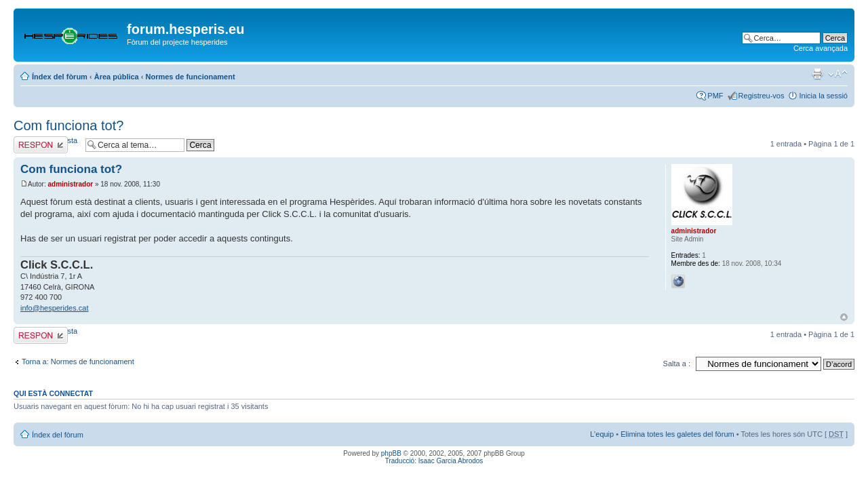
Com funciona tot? (68, 125)
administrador (70, 184)
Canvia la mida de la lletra (838, 74)
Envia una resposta (46, 145)
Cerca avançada (821, 48)
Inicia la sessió (823, 96)
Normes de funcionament (191, 77)
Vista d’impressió (817, 74)
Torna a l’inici (844, 317)
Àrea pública (117, 77)
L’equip (602, 434)
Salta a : (677, 364)
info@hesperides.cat (54, 308)
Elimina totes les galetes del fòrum (677, 434)
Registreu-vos (762, 96)
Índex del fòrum (60, 77)
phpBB (391, 453)
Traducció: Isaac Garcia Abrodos (434, 461)
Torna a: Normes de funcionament (78, 361)
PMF (715, 96)
